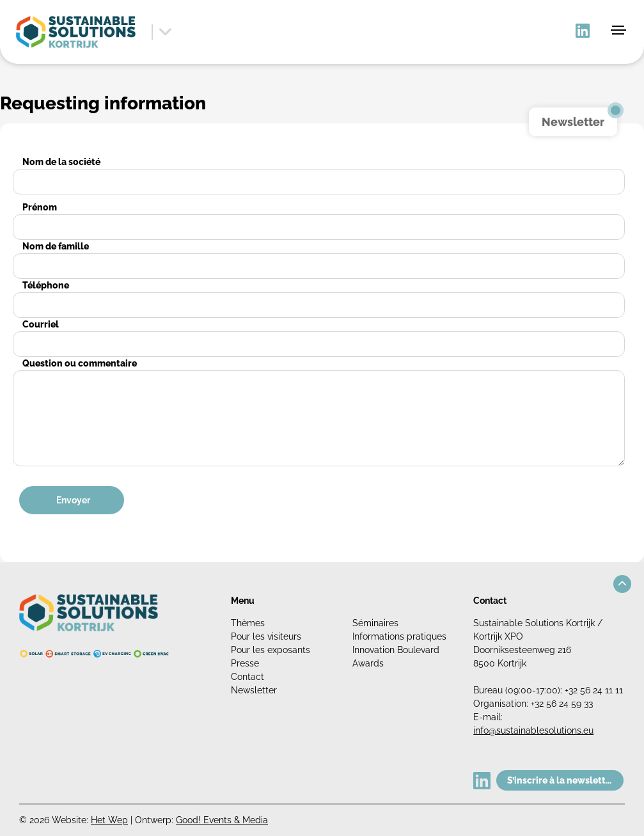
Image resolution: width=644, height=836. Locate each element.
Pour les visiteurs (266, 636)
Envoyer (73, 500)
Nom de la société (61, 162)
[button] (622, 584)
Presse (245, 663)
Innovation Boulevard (396, 650)
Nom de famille (56, 246)
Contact (247, 677)
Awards (368, 663)
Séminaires (375, 623)
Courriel (41, 324)
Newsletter (254, 690)
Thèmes (248, 623)
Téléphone (46, 285)
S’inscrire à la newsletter (561, 780)
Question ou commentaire (80, 363)
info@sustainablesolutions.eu (533, 730)
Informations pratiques (399, 636)
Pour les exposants (271, 650)
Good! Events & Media (222, 820)
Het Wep (109, 820)
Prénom (40, 207)
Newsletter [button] (573, 122)
